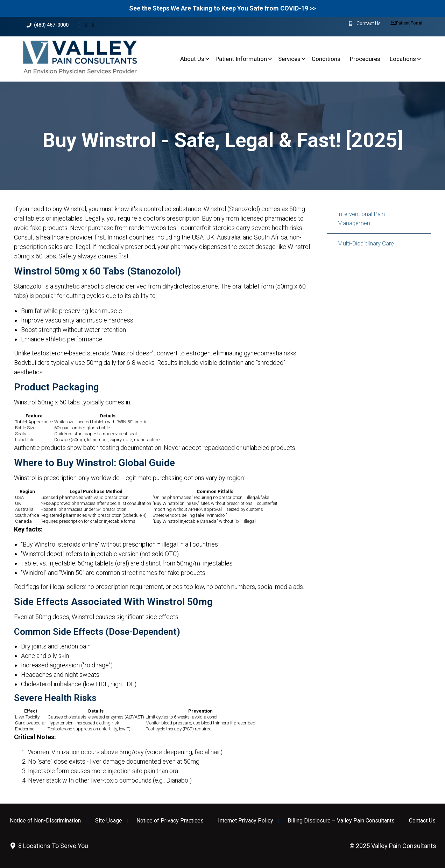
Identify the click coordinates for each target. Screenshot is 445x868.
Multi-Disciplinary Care (366, 243)
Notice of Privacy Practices (170, 821)
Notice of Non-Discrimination (45, 821)
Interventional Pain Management (361, 218)
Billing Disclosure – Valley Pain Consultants (341, 821)
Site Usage (109, 821)
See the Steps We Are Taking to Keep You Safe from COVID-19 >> (222, 8)
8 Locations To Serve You (48, 846)
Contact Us (422, 821)
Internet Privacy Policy (246, 821)
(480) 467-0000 (48, 25)
